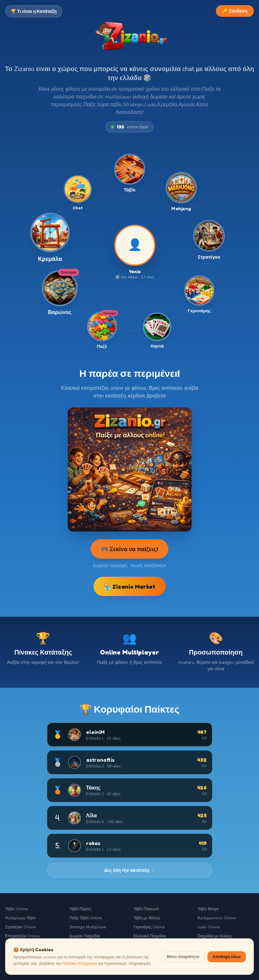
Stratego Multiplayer (88, 927)
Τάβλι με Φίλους (147, 918)
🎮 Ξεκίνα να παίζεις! (129, 549)
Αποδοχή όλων (227, 963)
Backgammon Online (217, 918)
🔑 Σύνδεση (235, 11)
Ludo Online (209, 927)
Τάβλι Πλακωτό (146, 909)
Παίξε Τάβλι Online (86, 918)
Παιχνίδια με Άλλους (215, 936)
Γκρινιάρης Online (149, 927)
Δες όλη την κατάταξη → (129, 870)
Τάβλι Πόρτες (80, 909)
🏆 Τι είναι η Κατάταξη (34, 11)
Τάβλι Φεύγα (208, 909)
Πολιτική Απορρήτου (80, 970)
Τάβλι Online (16, 909)
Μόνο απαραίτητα (183, 963)
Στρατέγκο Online (20, 927)
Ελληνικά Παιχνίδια (150, 936)
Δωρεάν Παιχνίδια (85, 936)
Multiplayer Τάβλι (20, 918)
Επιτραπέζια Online (22, 936)
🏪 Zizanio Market (130, 586)
